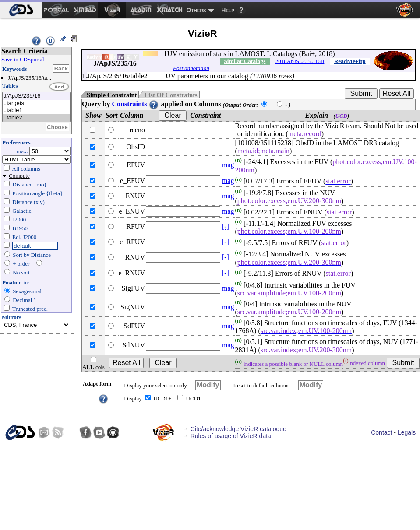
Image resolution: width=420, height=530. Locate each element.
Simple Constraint (112, 95)
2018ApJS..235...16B (300, 61)
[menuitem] (21, 10)
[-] (226, 226)
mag (228, 165)
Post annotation (191, 68)
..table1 (36, 111)
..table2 (36, 118)
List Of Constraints (171, 95)
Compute (19, 176)
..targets (36, 104)
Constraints (135, 104)
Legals (407, 432)
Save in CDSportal (23, 59)
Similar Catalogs (245, 61)
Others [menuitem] (196, 10)
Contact (381, 432)
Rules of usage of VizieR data (231, 436)
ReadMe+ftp (350, 61)
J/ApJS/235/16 (36, 96)
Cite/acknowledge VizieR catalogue (238, 429)
